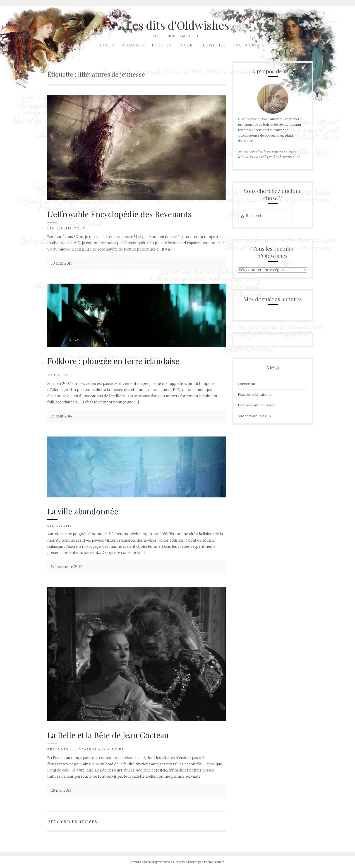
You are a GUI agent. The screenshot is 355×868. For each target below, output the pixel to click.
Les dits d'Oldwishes (178, 25)
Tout (80, 228)
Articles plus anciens (72, 821)
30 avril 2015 (61, 263)
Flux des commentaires (256, 405)
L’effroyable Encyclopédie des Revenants (119, 214)
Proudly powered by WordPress (152, 862)
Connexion (246, 384)
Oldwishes (213, 45)
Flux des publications (254, 395)
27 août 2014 (62, 416)
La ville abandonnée (83, 511)
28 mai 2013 (61, 790)
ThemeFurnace (214, 862)
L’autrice (244, 45)
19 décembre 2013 (66, 567)
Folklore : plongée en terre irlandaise (113, 361)
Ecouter (162, 45)
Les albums (60, 228)
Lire (105, 45)
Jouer (186, 45)
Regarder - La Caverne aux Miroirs (86, 749)
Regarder (133, 45)
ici (298, 157)
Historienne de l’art (253, 119)
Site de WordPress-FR (255, 416)
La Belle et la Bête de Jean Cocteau (108, 735)
